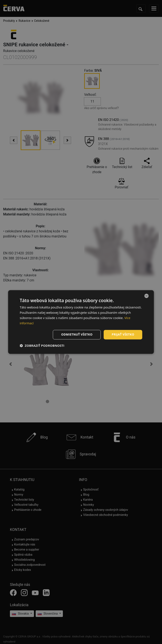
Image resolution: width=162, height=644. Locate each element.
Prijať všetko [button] (123, 335)
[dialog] (81, 322)
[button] (42, 346)
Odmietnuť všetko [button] (77, 335)
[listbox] (147, 296)
